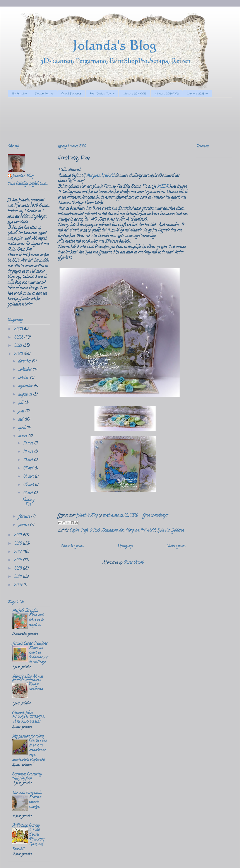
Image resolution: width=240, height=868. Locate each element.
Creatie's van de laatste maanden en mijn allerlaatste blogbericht (30, 751)
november (25, 370)
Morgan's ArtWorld (141, 531)
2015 (18, 569)
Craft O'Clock (90, 531)
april (22, 428)
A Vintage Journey (26, 826)
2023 (19, 329)
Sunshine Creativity (27, 775)
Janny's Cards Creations (30, 644)
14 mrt (29, 452)
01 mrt (28, 493)
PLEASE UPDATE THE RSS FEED (28, 720)
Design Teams (44, 94)
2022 (19, 338)
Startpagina (19, 94)
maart (23, 436)
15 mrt (29, 444)
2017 (18, 552)
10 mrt (28, 460)
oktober (24, 378)
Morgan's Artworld (100, 176)
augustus (26, 395)
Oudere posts (176, 546)
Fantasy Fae (74, 158)
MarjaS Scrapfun (25, 611)
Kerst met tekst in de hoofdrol (36, 620)
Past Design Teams (102, 94)
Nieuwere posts (72, 546)
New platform (22, 779)
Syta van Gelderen (170, 531)
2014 (18, 577)
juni (22, 412)
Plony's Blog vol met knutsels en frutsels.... (28, 679)
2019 (18, 535)
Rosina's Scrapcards (27, 793)
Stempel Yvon (22, 713)
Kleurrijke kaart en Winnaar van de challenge (39, 655)
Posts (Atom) (134, 563)
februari (25, 517)
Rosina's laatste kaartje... (35, 802)
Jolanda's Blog (23, 176)
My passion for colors (28, 737)
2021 (18, 346)
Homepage (125, 546)
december (25, 362)
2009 (19, 585)
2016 (18, 561)
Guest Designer (71, 94)
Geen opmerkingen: (156, 516)
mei (21, 420)
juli (21, 403)
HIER (163, 187)
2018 (18, 544)
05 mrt (29, 485)
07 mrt (29, 469)
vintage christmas (36, 687)
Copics (74, 531)
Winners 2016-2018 (135, 94)
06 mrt (29, 477)
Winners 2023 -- (197, 94)
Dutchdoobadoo (113, 531)
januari (24, 525)
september (26, 387)
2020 (19, 354)
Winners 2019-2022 (167, 94)
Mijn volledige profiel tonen (27, 184)
